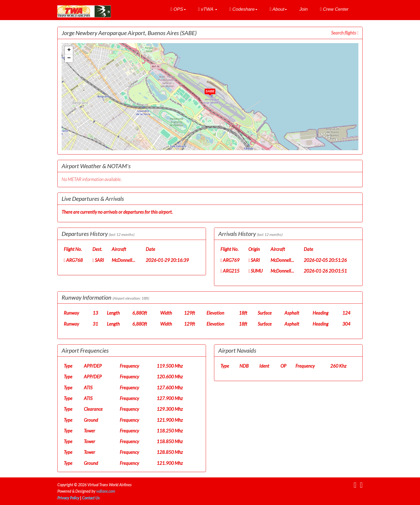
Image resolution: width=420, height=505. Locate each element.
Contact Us (91, 498)
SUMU (255, 271)
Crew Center (334, 9)
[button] (178, 9)
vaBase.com (106, 491)
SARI (98, 260)
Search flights (345, 33)
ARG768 (73, 260)
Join (303, 9)
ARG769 (230, 260)
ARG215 (230, 271)
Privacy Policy (68, 498)
